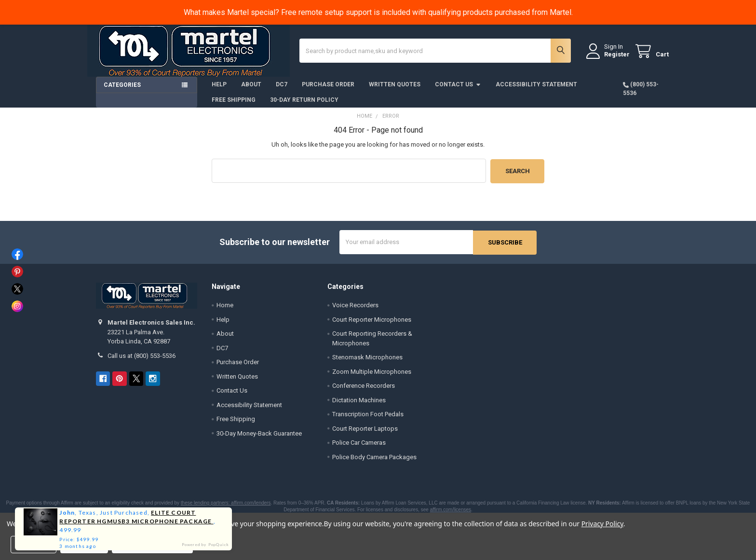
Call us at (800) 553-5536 (142, 362)
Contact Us (458, 91)
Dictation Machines (359, 406)
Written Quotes (395, 91)
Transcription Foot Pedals (368, 420)
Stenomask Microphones (367, 363)
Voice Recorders (355, 311)
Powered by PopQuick (206, 545)
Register (608, 59)
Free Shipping (234, 107)
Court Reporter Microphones (372, 325)
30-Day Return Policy (304, 107)
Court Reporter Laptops (365, 434)
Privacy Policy (602, 524)
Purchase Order (328, 91)
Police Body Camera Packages (374, 463)
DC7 (282, 91)
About (251, 91)
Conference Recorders (364, 391)
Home (225, 311)
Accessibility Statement (536, 91)
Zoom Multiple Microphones (372, 377)
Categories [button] (122, 92)
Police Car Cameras (359, 448)
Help (219, 91)
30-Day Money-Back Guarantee (259, 439)
